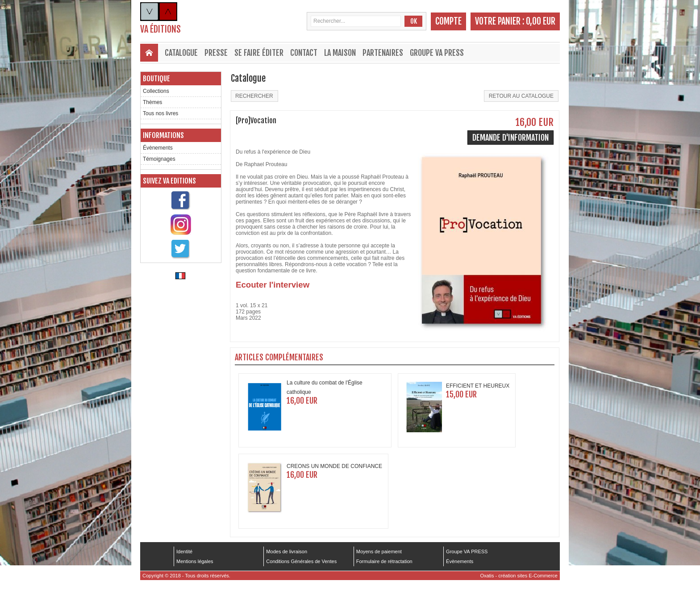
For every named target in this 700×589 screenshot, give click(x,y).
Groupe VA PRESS (437, 53)
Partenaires (383, 53)
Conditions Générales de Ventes (301, 561)
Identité (184, 551)
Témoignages (159, 159)
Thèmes (152, 102)
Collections (156, 91)
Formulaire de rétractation (384, 561)
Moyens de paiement (379, 551)
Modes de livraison (287, 551)
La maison (340, 53)
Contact (304, 53)
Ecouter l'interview (273, 285)
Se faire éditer (259, 53)
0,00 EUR (541, 21)
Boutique (156, 79)
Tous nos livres (160, 113)
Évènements (158, 148)
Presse (216, 53)
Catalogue (181, 53)
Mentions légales (195, 561)
